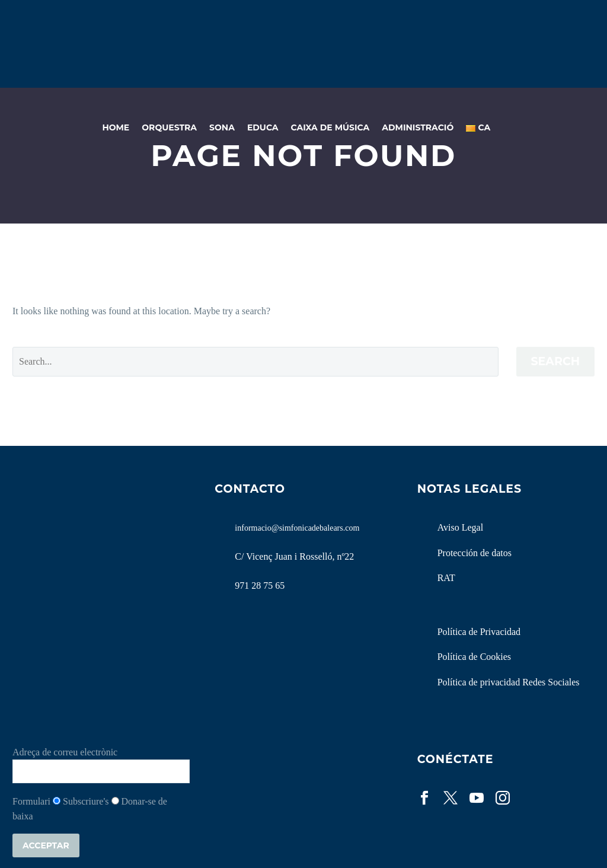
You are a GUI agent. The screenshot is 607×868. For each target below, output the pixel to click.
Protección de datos (475, 553)
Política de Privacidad (479, 632)
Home (116, 127)
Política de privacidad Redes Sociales (509, 682)
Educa (263, 127)
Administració (418, 127)
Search (556, 361)
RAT (446, 578)
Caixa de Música (330, 127)
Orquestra (169, 127)
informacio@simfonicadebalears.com (297, 528)
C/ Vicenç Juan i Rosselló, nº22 (294, 556)
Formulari (31, 801)
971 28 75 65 (260, 585)
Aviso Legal (460, 527)
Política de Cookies (474, 657)
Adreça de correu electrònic (65, 752)
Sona (222, 127)
